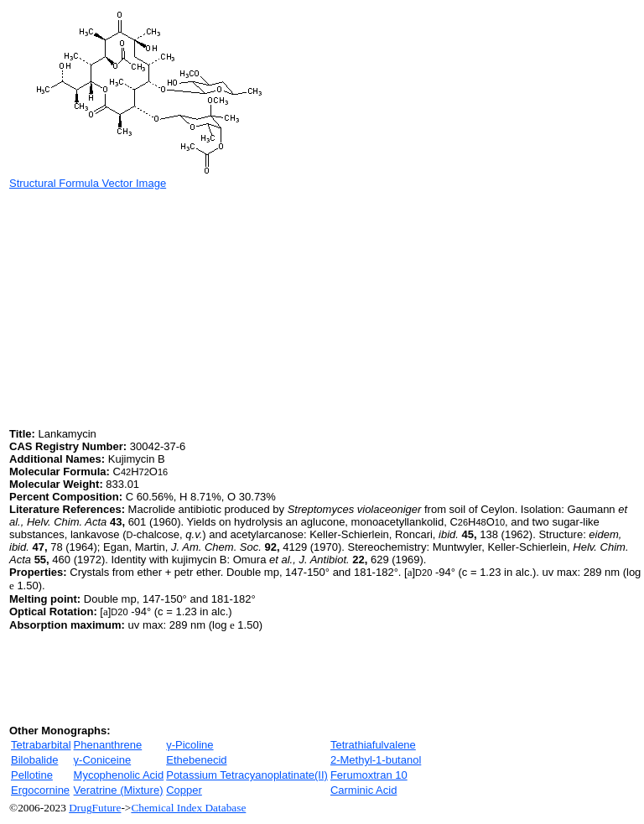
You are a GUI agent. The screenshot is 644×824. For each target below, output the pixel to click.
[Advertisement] (150, 307)
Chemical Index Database (188, 808)
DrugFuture (95, 808)
